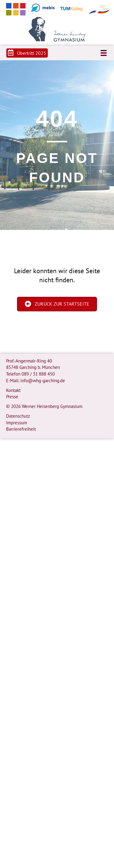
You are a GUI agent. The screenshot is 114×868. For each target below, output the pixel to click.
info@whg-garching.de (43, 381)
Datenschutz (18, 416)
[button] (27, 53)
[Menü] (104, 53)
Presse (12, 397)
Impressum (17, 423)
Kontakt (13, 390)
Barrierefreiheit (21, 429)
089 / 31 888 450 (38, 374)
